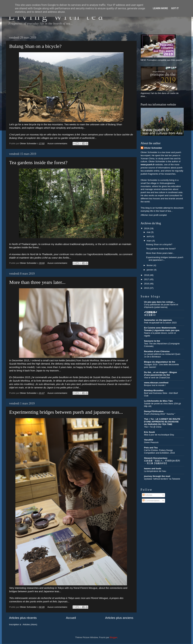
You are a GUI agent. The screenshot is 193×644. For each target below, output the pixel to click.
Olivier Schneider (153, 148)
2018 (147, 275)
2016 (147, 284)
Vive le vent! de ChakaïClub (157, 378)
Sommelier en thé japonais (158, 320)
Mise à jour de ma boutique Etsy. (159, 435)
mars (150, 241)
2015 (147, 288)
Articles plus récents (23, 618)
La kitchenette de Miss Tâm (159, 401)
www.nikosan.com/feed (156, 383)
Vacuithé (149, 440)
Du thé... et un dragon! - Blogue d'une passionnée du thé (161, 374)
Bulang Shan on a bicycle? (35, 46)
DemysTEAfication (154, 411)
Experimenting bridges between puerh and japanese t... (165, 259)
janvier (150, 270)
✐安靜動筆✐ (151, 312)
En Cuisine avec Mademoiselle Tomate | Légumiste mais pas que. (162, 329)
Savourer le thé (152, 341)
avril (149, 236)
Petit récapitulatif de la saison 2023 (160, 323)
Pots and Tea (151, 448)
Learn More (160, 8)
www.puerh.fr (148, 165)
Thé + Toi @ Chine (153, 427)
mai (149, 232)
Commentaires (151, 501)
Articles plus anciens (119, 618)
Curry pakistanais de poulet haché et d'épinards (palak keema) (161, 306)
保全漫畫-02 (150, 315)
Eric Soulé (150, 432)
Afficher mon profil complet (154, 215)
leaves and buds (153, 469)
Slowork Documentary (156, 458)
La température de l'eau (155, 471)
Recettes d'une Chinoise (157, 351)
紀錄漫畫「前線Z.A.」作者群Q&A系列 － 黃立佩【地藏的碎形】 (162, 462)
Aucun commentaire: (58, 143)
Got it (175, 8)
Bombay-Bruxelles (154, 390)
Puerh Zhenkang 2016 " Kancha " (160, 414)
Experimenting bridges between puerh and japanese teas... (66, 412)
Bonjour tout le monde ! (155, 385)
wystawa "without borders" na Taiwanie (162, 479)
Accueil (71, 618)
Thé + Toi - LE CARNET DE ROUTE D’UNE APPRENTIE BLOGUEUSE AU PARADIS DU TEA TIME (162, 422)
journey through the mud (157, 476)
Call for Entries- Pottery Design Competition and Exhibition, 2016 (159, 452)
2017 (147, 279)
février (150, 265)
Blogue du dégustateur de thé (160, 362)
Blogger (114, 637)
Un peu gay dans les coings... (160, 302)
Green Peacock (151, 442)
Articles (147, 495)
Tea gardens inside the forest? (38, 162)
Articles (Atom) (30, 624)
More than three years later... (37, 282)
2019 (147, 228)
